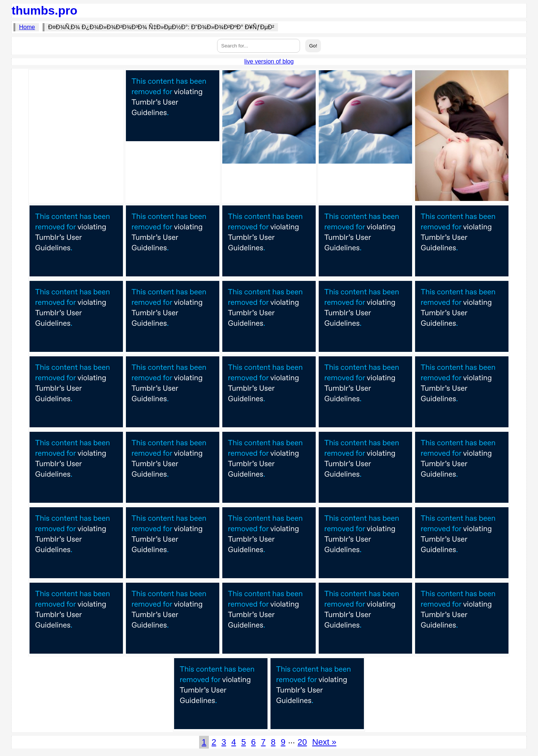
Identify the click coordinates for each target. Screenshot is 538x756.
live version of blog (269, 61)
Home (27, 27)
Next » (324, 742)
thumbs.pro (44, 10)
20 (302, 742)
